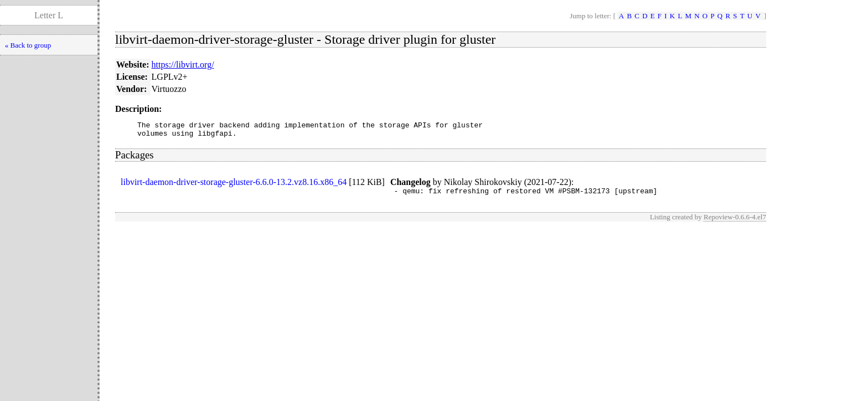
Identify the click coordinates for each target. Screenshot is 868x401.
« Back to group (28, 45)
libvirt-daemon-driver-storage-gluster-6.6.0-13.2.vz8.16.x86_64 (234, 185)
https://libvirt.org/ (183, 65)
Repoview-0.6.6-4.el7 (735, 222)
